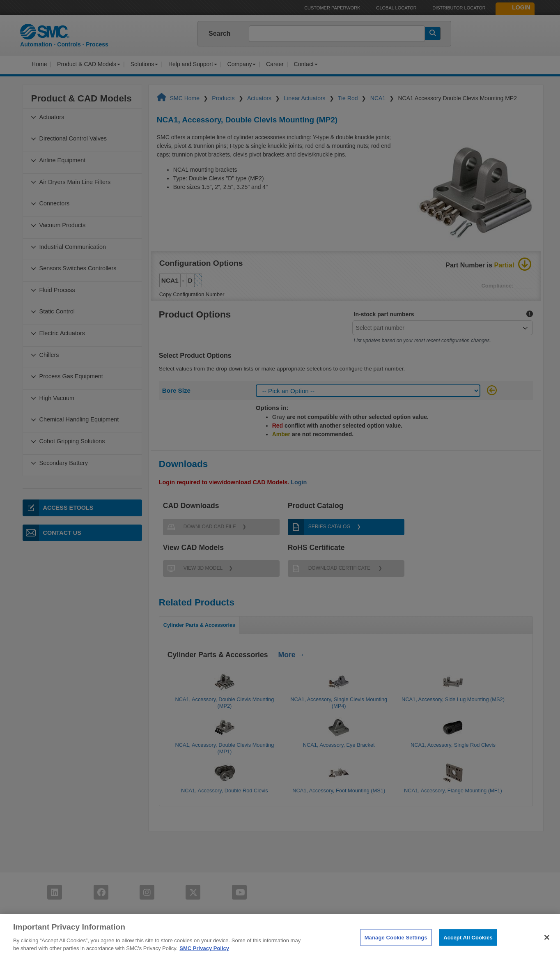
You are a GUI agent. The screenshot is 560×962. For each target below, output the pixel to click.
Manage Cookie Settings (396, 947)
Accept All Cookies (468, 947)
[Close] (547, 947)
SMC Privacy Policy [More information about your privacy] (204, 959)
